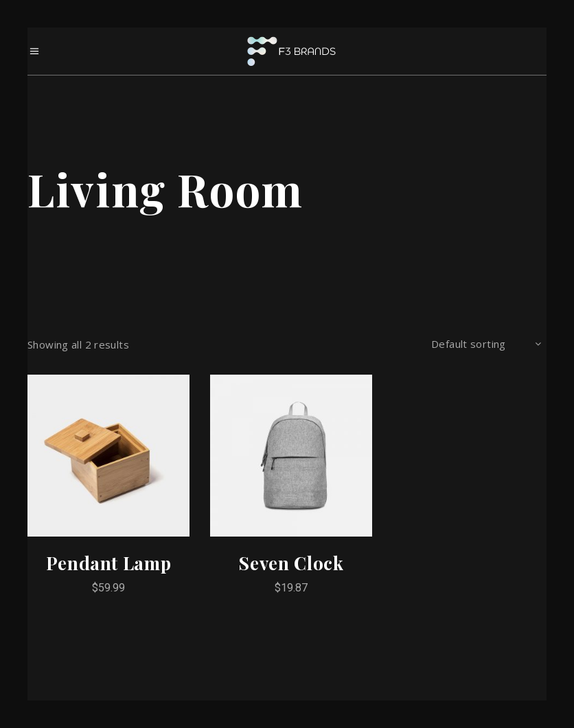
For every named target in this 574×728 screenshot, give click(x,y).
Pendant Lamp (109, 563)
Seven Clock (291, 563)
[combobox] (486, 344)
